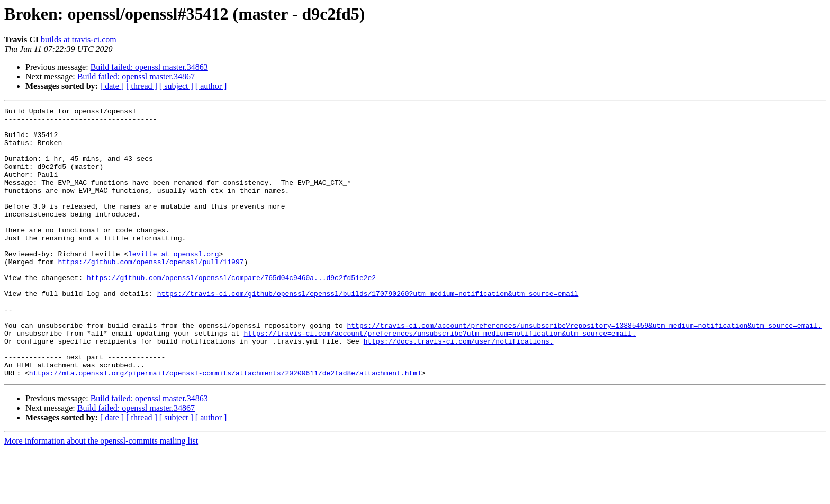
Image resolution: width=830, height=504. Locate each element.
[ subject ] (176, 86)
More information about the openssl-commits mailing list (101, 495)
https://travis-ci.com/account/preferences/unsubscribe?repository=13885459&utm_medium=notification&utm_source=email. (584, 370)
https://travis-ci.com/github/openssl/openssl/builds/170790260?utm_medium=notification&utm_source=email (368, 331)
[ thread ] (142, 86)
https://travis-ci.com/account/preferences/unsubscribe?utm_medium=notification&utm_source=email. (440, 379)
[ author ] (211, 86)
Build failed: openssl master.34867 (136, 76)
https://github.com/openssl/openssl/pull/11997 (151, 293)
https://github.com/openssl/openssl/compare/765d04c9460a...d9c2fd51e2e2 (231, 312)
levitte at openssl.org (174, 284)
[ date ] (112, 86)
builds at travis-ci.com (79, 39)
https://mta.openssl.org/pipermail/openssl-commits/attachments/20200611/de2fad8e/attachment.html (225, 427)
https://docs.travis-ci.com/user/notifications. (459, 389)
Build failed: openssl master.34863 (149, 67)
